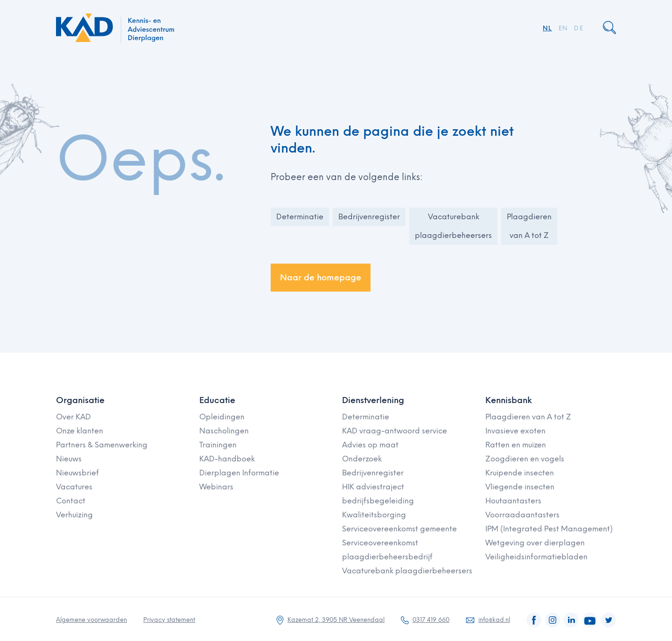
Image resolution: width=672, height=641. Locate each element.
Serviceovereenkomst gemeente (399, 529)
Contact (71, 501)
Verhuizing (74, 515)
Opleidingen (222, 417)
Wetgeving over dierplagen (535, 543)
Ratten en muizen (516, 445)
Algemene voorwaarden (91, 620)
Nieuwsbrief (77, 473)
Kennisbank (509, 400)
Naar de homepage (321, 278)
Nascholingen (224, 431)
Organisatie (80, 400)
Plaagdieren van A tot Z (529, 226)
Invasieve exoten (515, 431)
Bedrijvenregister (369, 217)
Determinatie (300, 217)
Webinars (216, 487)
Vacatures (74, 487)
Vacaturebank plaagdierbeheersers (453, 226)
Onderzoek (362, 459)
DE (579, 28)
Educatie (217, 400)
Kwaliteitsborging (374, 515)
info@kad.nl (494, 620)
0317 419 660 (431, 620)
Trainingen (218, 445)
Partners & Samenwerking (102, 445)
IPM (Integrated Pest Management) (549, 529)
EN (563, 28)
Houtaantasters (513, 501)
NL (547, 28)
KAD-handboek (227, 459)
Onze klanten (80, 431)
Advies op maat (370, 445)
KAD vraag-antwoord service (395, 431)
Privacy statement (169, 620)
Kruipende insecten (520, 473)
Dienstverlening (373, 400)
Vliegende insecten (520, 487)
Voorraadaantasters (522, 515)
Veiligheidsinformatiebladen (536, 557)
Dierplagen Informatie (239, 473)
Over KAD (73, 417)
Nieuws (69, 459)
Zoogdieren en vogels (525, 459)
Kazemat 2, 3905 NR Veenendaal (336, 620)
